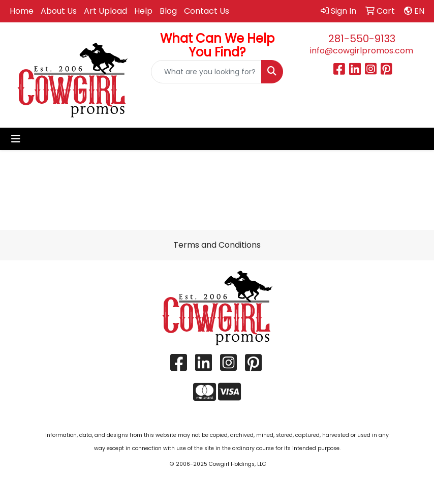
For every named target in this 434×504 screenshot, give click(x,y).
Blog (168, 11)
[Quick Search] (207, 72)
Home (22, 11)
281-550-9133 (362, 39)
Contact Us (207, 11)
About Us (59, 11)
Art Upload (105, 11)
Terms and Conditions (217, 245)
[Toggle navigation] (16, 139)
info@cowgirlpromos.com (362, 51)
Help (143, 11)
